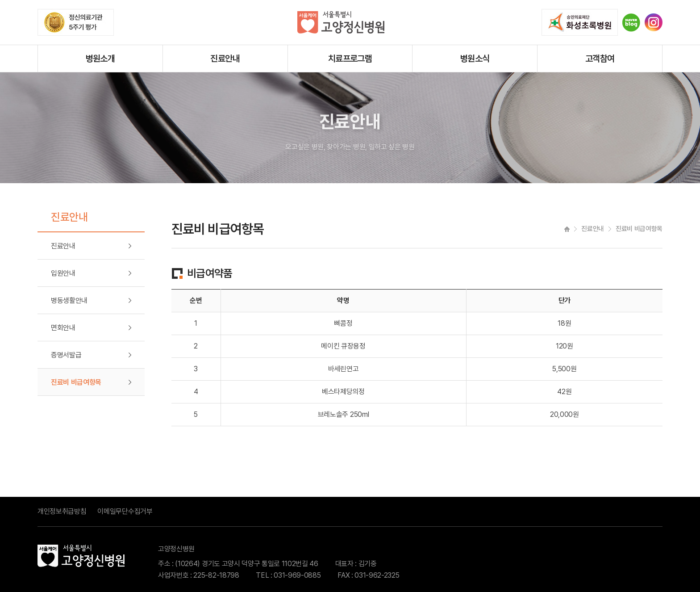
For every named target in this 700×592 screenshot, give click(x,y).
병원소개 (100, 59)
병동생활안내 (69, 300)
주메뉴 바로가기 (0, 0)
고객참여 (600, 59)
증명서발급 (66, 355)
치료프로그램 (350, 59)
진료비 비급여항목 (76, 382)
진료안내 (225, 59)
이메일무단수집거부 (125, 511)
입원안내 (63, 273)
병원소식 (475, 59)
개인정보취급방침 (62, 511)
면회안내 (63, 328)
